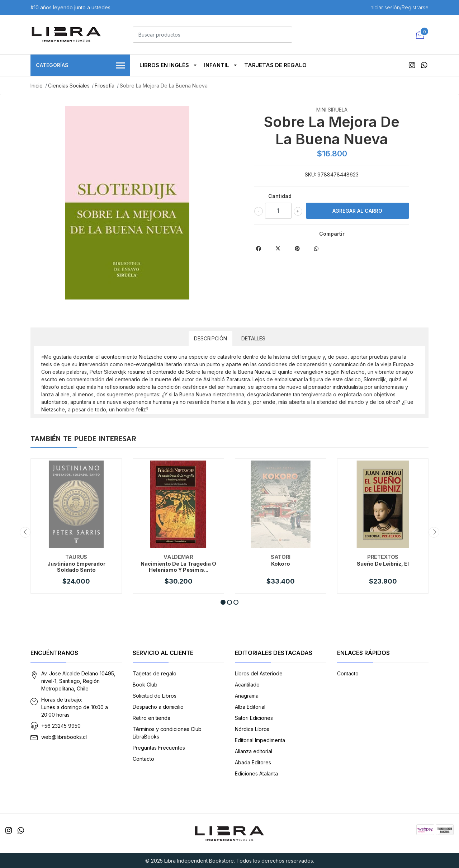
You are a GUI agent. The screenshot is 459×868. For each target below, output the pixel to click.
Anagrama (247, 696)
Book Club (145, 685)
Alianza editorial (254, 751)
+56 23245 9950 (61, 726)
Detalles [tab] (253, 338)
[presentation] (25, 532)
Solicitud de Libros (155, 696)
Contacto (143, 759)
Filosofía (105, 86)
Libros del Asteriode (259, 673)
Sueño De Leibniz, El (383, 564)
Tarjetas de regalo (275, 65)
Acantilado (247, 685)
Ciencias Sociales (69, 86)
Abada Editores (253, 762)
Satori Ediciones (254, 718)
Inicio (37, 86)
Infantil (217, 65)
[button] (223, 602)
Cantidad (280, 196)
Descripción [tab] (210, 338)
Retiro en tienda (152, 718)
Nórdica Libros (252, 729)
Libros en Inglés (164, 65)
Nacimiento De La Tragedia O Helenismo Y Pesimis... (178, 567)
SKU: (310, 174)
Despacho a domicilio (158, 707)
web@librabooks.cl (64, 737)
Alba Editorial (250, 707)
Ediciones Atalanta (256, 773)
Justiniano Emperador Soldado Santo (76, 567)
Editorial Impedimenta (260, 740)
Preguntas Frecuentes (159, 748)
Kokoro (281, 564)
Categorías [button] (80, 66)
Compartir (332, 234)
